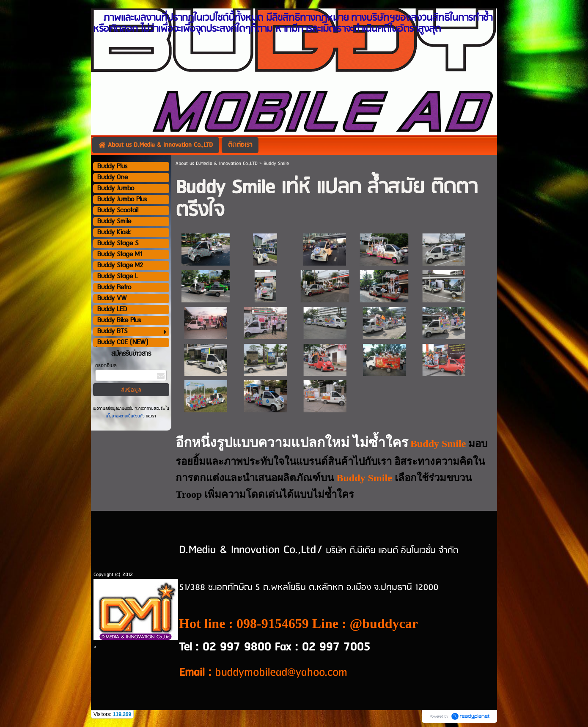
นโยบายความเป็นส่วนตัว (126, 416)
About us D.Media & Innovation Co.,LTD (217, 163)
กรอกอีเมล (106, 366)
